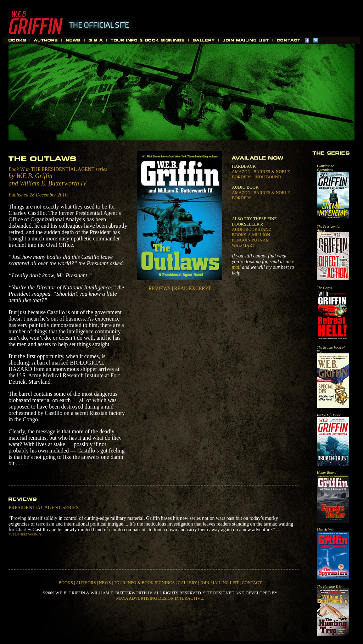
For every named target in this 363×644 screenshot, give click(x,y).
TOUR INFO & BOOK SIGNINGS (144, 583)
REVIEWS (160, 288)
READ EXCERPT (192, 288)
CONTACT (252, 583)
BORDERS (242, 177)
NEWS (105, 583)
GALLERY (187, 583)
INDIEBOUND (268, 177)
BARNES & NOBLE (272, 172)
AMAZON (241, 172)
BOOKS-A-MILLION (251, 235)
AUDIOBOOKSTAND (252, 229)
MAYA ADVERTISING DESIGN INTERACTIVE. (160, 598)
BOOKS (66, 583)
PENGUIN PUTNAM (251, 240)
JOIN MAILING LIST (219, 583)
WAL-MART (243, 245)
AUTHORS (86, 583)
